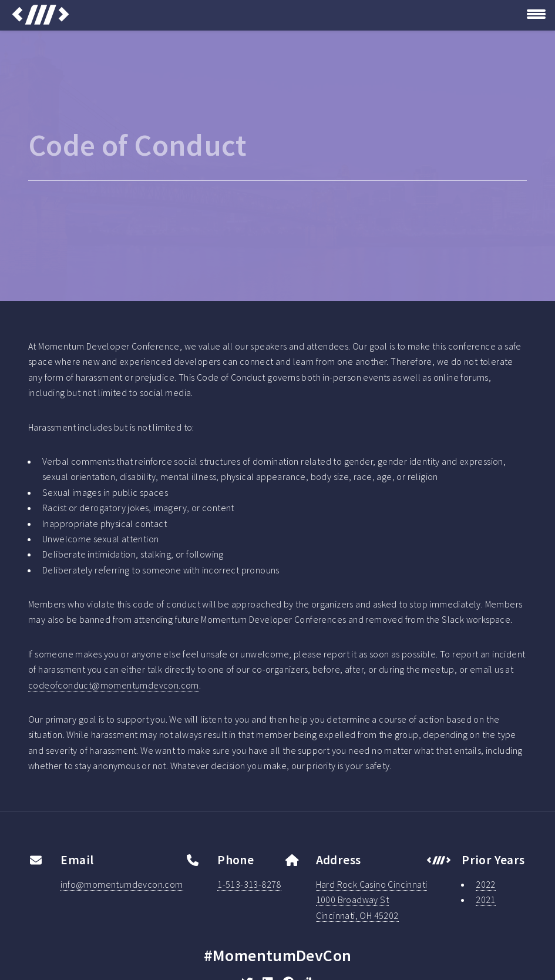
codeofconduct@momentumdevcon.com (114, 685)
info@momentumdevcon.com (122, 884)
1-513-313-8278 (249, 884)
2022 (486, 884)
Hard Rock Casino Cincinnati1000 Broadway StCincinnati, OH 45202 (372, 900)
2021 (486, 900)
